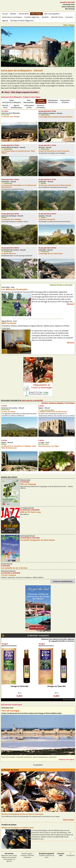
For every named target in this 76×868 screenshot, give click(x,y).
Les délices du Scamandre (15, 289)
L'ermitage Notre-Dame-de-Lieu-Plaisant (55, 117)
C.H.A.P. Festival (8, 575)
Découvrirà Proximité (41, 107)
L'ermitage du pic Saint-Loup (50, 253)
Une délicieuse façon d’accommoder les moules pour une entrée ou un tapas (31, 816)
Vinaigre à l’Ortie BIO (20, 686)
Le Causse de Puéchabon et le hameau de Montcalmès (19, 186)
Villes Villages (36, 14)
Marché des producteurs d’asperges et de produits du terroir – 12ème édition (47, 487)
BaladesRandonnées (41, 101)
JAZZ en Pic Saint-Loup (31, 512)
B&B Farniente (9, 323)
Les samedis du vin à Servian (14, 568)
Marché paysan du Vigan (49, 446)
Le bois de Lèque (8, 412)
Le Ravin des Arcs (9, 253)
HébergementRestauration (53, 101)
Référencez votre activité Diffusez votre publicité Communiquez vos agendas (9, 857)
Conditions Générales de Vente (47, 855)
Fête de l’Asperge (28, 484)
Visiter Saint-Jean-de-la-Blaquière (12, 101)
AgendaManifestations (16, 107)
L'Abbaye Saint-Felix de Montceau (53, 412)
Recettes (45, 17)
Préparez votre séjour (67, 760)
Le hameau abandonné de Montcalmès (55, 185)
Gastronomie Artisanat (65, 101)
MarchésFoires (5, 107)
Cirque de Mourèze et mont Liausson (54, 151)
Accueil (5, 14)
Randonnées (24, 14)
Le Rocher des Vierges (10, 117)
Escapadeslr (38, 765)
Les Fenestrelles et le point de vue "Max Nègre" (18, 152)
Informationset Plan (29, 107)
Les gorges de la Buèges (11, 219)
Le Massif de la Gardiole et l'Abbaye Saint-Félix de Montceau (19, 447)
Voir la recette (68, 820)
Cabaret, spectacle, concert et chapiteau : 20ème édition (22, 577)
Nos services (70, 9)
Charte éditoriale (68, 7)
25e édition (25, 514)
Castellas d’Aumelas (47, 219)
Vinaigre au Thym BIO (56, 686)
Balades (13, 14)
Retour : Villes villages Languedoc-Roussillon (21, 92)
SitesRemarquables (29, 101)
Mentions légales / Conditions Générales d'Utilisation (27, 855)
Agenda (5, 21)
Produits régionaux (32, 17)
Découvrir (71, 304)
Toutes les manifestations (63, 581)
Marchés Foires (57, 17)
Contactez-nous (69, 4)
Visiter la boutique (69, 700)
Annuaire (69, 17)
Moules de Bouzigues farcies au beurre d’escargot (23, 814)
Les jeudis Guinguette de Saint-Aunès (38, 540)
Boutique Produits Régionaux (22, 21)
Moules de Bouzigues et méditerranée (18, 828)
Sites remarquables (52, 14)
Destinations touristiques (12, 17)
